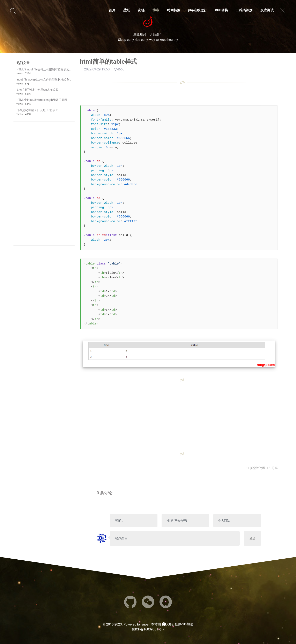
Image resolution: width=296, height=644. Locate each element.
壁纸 (127, 10)
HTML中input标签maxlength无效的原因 (42, 100)
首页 (112, 10)
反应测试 (267, 10)
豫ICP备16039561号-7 (148, 629)
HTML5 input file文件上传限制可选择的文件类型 (47, 69)
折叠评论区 (256, 468)
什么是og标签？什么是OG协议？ (37, 110)
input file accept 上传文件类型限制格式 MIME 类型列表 (52, 79)
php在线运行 (198, 10)
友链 (141, 10)
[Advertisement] (44, 183)
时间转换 (174, 10)
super (145, 624)
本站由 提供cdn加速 (172, 624)
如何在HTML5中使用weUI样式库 (37, 90)
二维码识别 (244, 10)
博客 (156, 10)
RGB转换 (221, 10)
